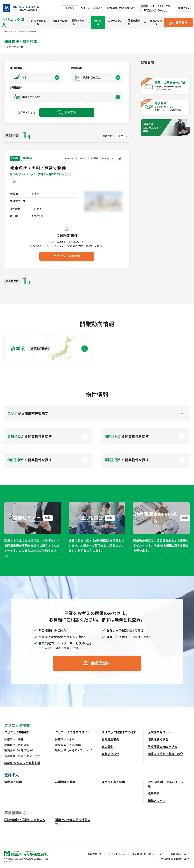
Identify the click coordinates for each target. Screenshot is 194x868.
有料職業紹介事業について (175, 859)
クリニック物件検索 (18, 732)
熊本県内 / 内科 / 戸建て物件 (38, 168)
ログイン (185, 8)
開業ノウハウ (156, 22)
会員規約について (180, 854)
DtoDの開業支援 (39, 22)
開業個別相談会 (158, 740)
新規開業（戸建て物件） (19, 750)
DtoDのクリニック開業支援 (22, 763)
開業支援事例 (110, 740)
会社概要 (92, 854)
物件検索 (98, 22)
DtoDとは (85, 8)
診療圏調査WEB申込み (163, 747)
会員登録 (182, 22)
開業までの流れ (60, 22)
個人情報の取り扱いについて (148, 854)
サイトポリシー (116, 854)
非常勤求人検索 (65, 782)
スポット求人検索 (113, 782)
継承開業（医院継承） (69, 745)
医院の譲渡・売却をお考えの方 (121, 8)
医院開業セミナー (160, 732)
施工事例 (107, 747)
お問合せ (98, 8)
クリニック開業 (13, 23)
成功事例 (154, 794)
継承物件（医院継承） (18, 745)
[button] (36, 78)
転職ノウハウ (157, 801)
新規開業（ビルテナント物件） (24, 756)
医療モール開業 (65, 739)
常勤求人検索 (13, 782)
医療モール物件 (14, 739)
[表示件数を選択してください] (123, 136)
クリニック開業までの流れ (119, 732)
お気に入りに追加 (113, 159)
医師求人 (70, 8)
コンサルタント (116, 22)
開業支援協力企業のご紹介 (165, 754)
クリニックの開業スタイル (73, 732)
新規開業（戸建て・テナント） (74, 750)
